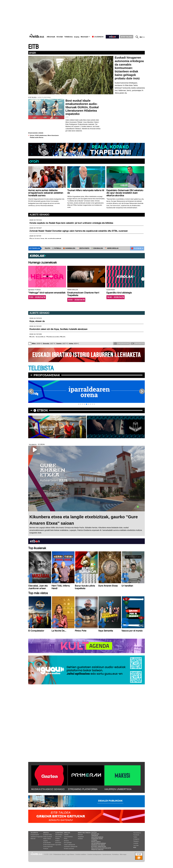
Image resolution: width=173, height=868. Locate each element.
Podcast (46, 849)
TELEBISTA (41, 368)
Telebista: (34, 833)
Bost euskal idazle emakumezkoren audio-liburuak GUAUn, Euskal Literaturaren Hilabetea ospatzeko (82, 107)
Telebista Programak (37, 837)
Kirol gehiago (68, 843)
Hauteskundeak (97, 837)
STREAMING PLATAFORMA (83, 789)
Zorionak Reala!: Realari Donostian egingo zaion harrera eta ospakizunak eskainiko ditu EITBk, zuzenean (79, 231)
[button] (143, 279)
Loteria (94, 840)
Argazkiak (81, 837)
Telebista (68, 37)
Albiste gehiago (39, 215)
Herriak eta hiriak (98, 845)
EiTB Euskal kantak (49, 845)
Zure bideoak (138, 343)
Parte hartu (96, 842)
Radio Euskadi (48, 837)
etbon (42, 410)
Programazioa (35, 835)
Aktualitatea (59, 835)
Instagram (136, 839)
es (144, 37)
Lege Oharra (70, 854)
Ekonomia (58, 837)
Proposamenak (47, 375)
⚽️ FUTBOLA (57, 248)
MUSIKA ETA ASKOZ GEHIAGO (48, 789)
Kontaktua (116, 854)
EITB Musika (47, 843)
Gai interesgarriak (99, 843)
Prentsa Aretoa (97, 850)
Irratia (77, 37)
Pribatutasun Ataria (59, 854)
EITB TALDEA (127, 37)
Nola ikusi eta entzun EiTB (101, 848)
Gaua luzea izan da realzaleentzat (45, 239)
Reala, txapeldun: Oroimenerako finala (47, 337)
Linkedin (136, 843)
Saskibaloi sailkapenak (71, 846)
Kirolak (60, 37)
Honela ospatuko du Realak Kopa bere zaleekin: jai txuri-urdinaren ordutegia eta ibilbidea (71, 223)
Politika (57, 839)
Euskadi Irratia (47, 835)
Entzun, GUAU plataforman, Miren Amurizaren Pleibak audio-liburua (44, 136)
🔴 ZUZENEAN (136, 248)
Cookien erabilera (81, 854)
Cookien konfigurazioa (94, 854)
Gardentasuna (107, 854)
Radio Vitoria (47, 839)
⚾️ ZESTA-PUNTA (83, 248)
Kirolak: (67, 833)
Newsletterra (137, 833)
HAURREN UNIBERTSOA (118, 789)
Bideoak (33, 839)
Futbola (66, 835)
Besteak (84, 37)
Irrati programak (48, 846)
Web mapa (123, 854)
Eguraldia (58, 845)
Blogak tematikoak (99, 846)
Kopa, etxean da (37, 321)
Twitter (135, 837)
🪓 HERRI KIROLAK (112, 248)
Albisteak (51, 37)
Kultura (57, 841)
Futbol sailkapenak (69, 845)
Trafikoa (95, 836)
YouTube (136, 845)
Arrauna (66, 841)
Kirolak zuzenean (69, 849)
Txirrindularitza (68, 837)
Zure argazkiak (122, 343)
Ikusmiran (58, 843)
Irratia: (46, 833)
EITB (33, 47)
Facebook (136, 835)
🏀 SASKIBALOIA (69, 248)
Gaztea (45, 841)
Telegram (136, 841)
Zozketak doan (97, 839)
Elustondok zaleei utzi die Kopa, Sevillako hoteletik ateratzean (58, 329)
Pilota (66, 839)
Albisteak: (59, 833)
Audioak (80, 839)
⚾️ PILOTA (46, 248)
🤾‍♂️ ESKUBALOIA (97, 248)
